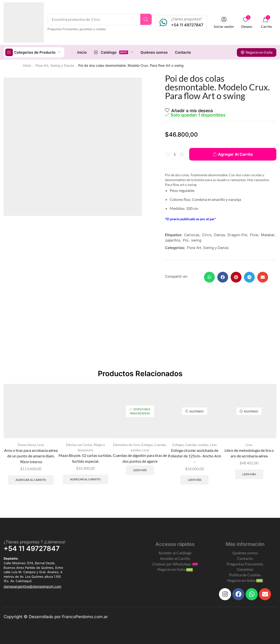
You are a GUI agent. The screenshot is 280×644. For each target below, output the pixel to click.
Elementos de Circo (127, 445)
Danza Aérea (27, 445)
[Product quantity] (175, 154)
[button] (224, 23)
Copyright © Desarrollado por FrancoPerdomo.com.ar (56, 616)
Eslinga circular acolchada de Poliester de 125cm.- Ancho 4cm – (194, 456)
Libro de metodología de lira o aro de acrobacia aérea (249, 453)
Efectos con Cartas (79, 445)
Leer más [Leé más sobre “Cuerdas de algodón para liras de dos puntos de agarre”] (140, 470)
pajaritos (173, 240)
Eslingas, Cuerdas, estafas (191, 445)
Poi (186, 240)
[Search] (146, 19)
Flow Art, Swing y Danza (55, 65)
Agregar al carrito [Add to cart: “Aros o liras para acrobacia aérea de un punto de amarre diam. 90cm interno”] (31, 480)
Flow (254, 235)
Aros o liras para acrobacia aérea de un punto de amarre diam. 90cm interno (31, 456)
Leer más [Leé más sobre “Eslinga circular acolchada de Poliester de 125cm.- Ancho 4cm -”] (195, 480)
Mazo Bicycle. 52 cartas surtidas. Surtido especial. (85, 458)
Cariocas (192, 235)
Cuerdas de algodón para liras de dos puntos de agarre (140, 458)
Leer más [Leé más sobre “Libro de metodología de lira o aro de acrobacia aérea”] (249, 474)
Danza (219, 235)
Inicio (27, 65)
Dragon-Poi (237, 235)
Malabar (268, 235)
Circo (207, 235)
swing (196, 240)
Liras (41, 445)
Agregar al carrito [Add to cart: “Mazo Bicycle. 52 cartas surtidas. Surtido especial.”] (85, 479)
